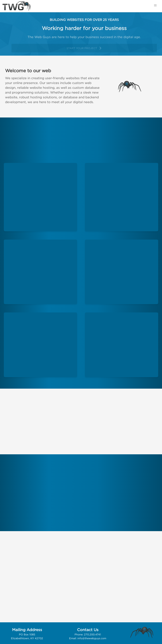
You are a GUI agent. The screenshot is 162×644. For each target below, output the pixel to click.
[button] (155, 5)
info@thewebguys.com (92, 638)
